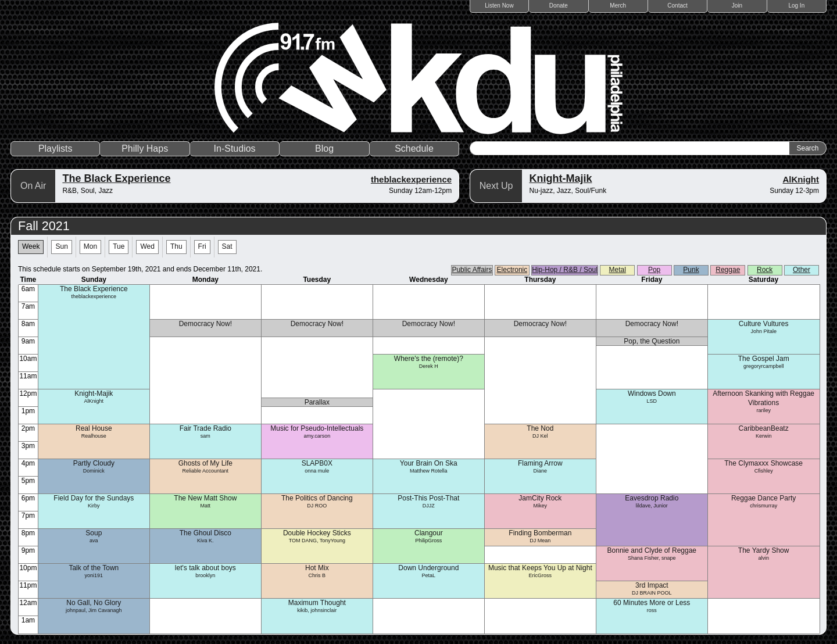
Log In (796, 6)
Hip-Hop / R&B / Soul (565, 270)
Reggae (728, 270)
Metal (618, 270)
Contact (677, 6)
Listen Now (499, 6)
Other (802, 270)
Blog (324, 149)
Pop (654, 270)
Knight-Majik (560, 178)
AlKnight (801, 179)
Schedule (414, 149)
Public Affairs (472, 270)
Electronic (512, 270)
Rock (765, 270)
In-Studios (235, 149)
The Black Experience (116, 178)
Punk (691, 270)
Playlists (56, 149)
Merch (618, 6)
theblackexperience (411, 179)
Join (737, 6)
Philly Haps (145, 149)
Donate (559, 6)
